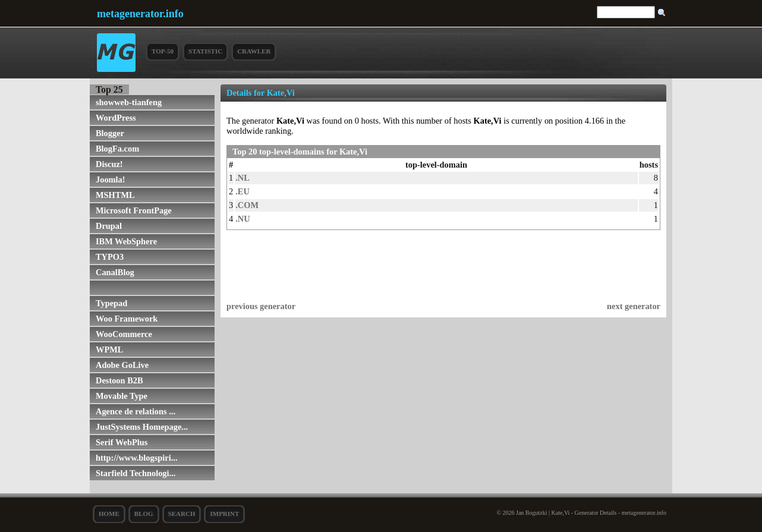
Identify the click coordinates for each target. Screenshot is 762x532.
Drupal (109, 226)
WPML (109, 350)
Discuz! (109, 164)
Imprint (224, 514)
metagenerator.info (140, 14)
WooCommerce (124, 334)
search (182, 514)
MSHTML (115, 195)
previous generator (261, 306)
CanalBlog (115, 272)
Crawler (254, 51)
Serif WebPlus (122, 442)
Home (109, 514)
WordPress (116, 118)
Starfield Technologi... (136, 473)
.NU (243, 219)
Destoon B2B (119, 380)
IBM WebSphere (126, 241)
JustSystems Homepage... (142, 427)
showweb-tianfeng (129, 102)
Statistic (205, 51)
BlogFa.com (117, 149)
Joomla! (111, 180)
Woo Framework (127, 319)
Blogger (110, 133)
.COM (247, 205)
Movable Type (122, 396)
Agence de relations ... (136, 411)
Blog (144, 514)
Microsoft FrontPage (134, 210)
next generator (634, 306)
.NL (243, 178)
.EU (243, 191)
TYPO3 (110, 257)
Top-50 (163, 51)
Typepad (111, 303)
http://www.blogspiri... (137, 458)
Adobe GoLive (122, 365)
